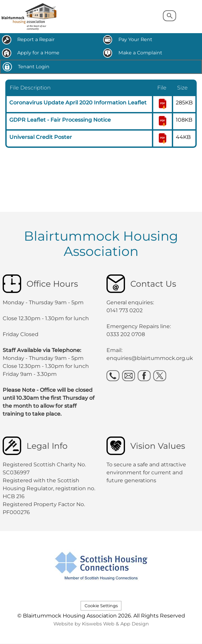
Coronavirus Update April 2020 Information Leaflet (78, 103)
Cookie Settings (101, 606)
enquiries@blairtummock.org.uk (150, 358)
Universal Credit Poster (41, 137)
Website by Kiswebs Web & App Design (101, 624)
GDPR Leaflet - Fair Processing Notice (60, 120)
